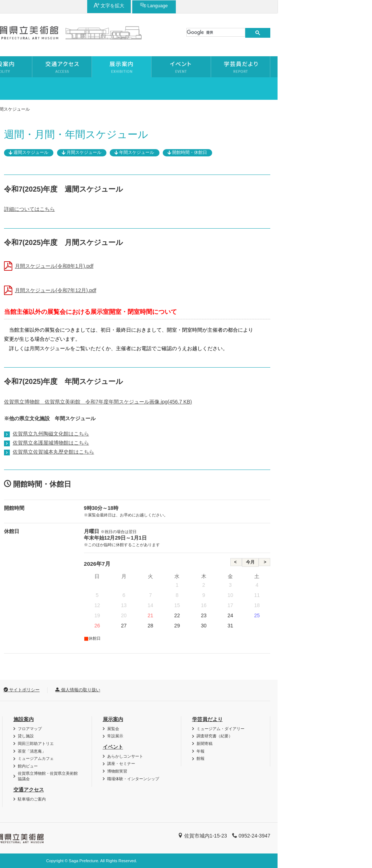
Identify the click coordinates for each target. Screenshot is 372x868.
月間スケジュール (178, 152)
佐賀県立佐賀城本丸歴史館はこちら (148, 452)
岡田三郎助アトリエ (130, 744)
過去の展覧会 (32, 169)
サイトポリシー (116, 690)
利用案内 (29, 719)
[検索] (310, 32)
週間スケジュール (125, 152)
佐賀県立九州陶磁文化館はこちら (145, 434)
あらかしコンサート (220, 756)
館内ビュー (122, 766)
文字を (298, 6)
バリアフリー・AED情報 (45, 729)
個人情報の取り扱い (172, 690)
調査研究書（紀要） (309, 736)
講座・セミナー (216, 763)
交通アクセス (123, 790)
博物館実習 (212, 771)
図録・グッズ (35, 736)
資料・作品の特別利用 (43, 758)
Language (343, 6)
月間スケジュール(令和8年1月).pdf (149, 266)
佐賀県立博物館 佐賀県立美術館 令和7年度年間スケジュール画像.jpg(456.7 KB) (192, 402)
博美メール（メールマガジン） (51, 744)
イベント (207, 747)
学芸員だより (302, 719)
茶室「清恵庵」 (126, 751)
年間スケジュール (231, 152)
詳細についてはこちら (124, 209)
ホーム (17, 109)
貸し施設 (120, 736)
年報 (295, 751)
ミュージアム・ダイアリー (315, 729)
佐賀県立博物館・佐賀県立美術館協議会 (142, 776)
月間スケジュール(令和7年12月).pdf (150, 290)
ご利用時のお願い (39, 766)
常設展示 (27, 185)
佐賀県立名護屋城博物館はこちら (145, 443)
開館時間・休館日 (284, 152)
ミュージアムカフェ (130, 758)
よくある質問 (35, 773)
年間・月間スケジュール (44, 202)
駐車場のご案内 (126, 799)
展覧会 (24, 152)
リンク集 (71, 690)
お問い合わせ (27, 690)
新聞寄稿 (299, 744)
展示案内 (45, 109)
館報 (295, 758)
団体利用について (39, 751)
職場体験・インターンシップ (228, 779)
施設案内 (118, 719)
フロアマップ (124, 729)
